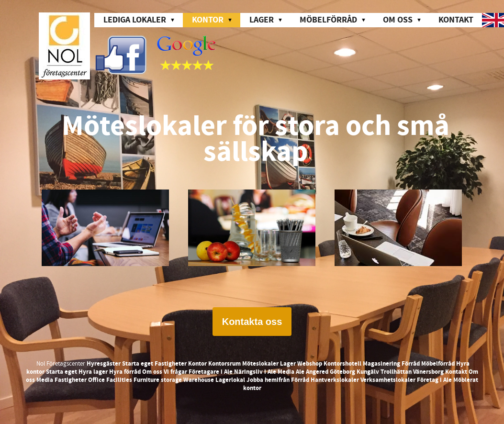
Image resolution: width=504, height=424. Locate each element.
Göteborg (342, 372)
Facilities (119, 380)
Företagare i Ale (211, 372)
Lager (288, 364)
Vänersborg (428, 372)
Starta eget (138, 364)
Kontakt (456, 20)
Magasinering (381, 364)
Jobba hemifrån (268, 380)
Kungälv (368, 372)
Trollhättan (396, 372)
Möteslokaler (260, 364)
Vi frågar (175, 372)
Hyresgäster (104, 364)
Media (286, 372)
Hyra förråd (125, 372)
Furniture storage (158, 380)
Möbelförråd (438, 364)
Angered (317, 372)
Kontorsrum (224, 364)
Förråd (411, 364)
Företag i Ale (434, 380)
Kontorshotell (342, 364)
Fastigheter (171, 364)
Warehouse (199, 380)
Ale (300, 372)
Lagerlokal (230, 380)
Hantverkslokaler (335, 380)
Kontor (197, 364)
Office (96, 380)
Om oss (152, 372)
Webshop (310, 364)
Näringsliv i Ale (255, 372)
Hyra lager (93, 372)
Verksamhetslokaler (388, 380)
